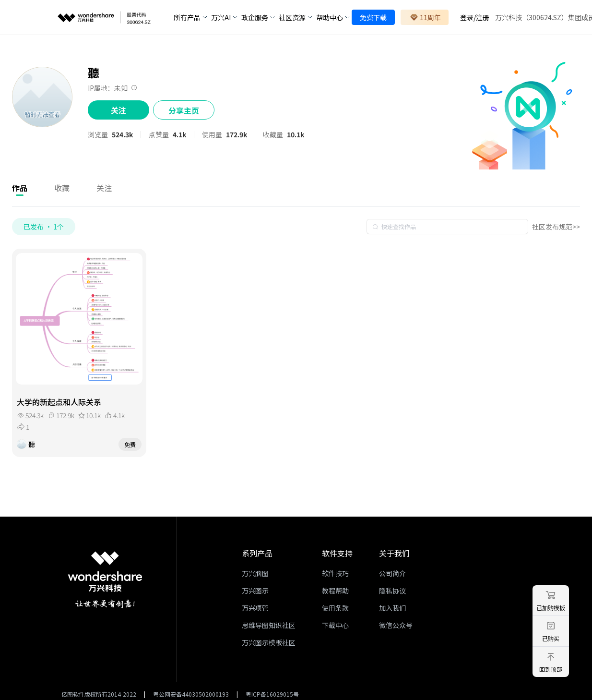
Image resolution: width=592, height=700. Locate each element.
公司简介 (392, 573)
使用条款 (335, 608)
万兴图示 (255, 591)
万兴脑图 (255, 573)
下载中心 (335, 625)
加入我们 (392, 608)
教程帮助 (335, 591)
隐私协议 (392, 591)
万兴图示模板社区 (269, 642)
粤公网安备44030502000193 (191, 694)
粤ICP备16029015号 (272, 694)
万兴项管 (255, 608)
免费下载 (373, 17)
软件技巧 (335, 573)
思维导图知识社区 (269, 625)
